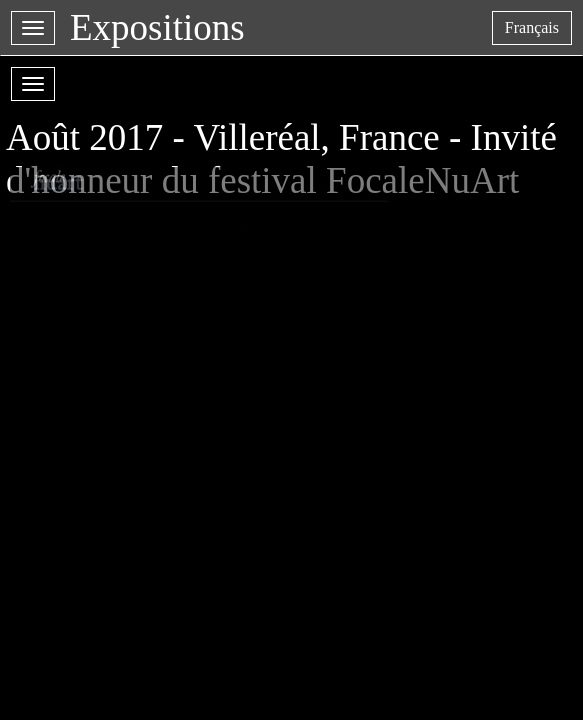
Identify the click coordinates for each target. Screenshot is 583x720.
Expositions (157, 27)
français (538, 31)
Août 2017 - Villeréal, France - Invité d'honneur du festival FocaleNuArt (281, 139)
